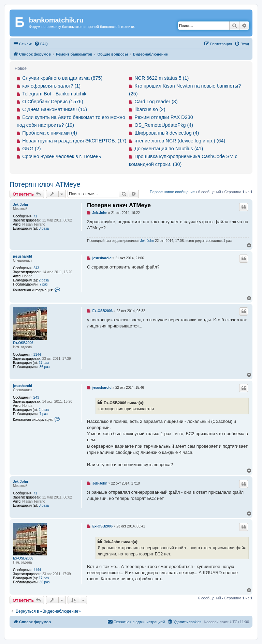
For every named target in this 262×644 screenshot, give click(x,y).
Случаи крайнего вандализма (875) (62, 78)
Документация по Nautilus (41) (169, 149)
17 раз (44, 363)
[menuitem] (41, 44)
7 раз (44, 284)
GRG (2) (31, 149)
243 (36, 268)
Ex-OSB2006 (23, 343)
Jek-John (20, 205)
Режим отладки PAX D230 (164, 117)
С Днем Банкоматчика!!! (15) (55, 109)
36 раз (45, 367)
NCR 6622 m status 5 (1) (162, 78)
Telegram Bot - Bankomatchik (54, 94)
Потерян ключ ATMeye (45, 184)
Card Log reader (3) (156, 102)
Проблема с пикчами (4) (50, 133)
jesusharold (23, 256)
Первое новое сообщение (172, 192)
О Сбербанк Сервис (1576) (53, 102)
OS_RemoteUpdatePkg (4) (164, 125)
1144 (37, 355)
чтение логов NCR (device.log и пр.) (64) (180, 141)
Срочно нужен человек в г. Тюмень (62, 156)
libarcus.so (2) (150, 109)
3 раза (44, 228)
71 (35, 216)
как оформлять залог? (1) (51, 86)
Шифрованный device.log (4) (167, 133)
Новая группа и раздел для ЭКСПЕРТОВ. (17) (74, 141)
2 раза (44, 280)
